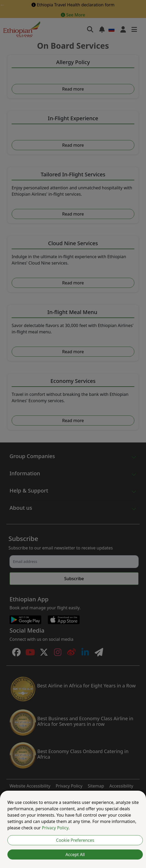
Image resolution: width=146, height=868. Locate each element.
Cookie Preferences (75, 840)
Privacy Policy (55, 828)
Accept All (75, 854)
